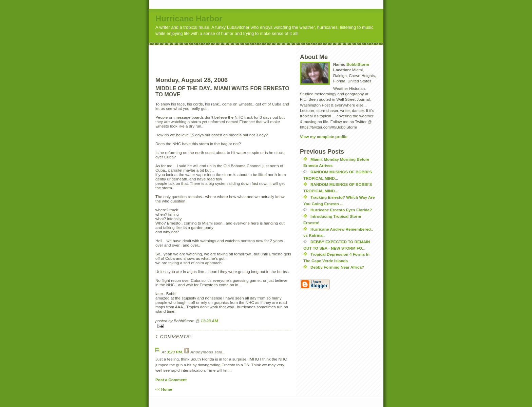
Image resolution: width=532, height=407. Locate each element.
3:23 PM (174, 352)
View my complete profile (324, 137)
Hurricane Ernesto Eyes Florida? (341, 210)
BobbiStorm (358, 64)
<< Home (164, 389)
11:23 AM (209, 321)
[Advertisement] (236, 55)
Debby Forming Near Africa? (337, 267)
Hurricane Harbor (189, 18)
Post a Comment (171, 380)
